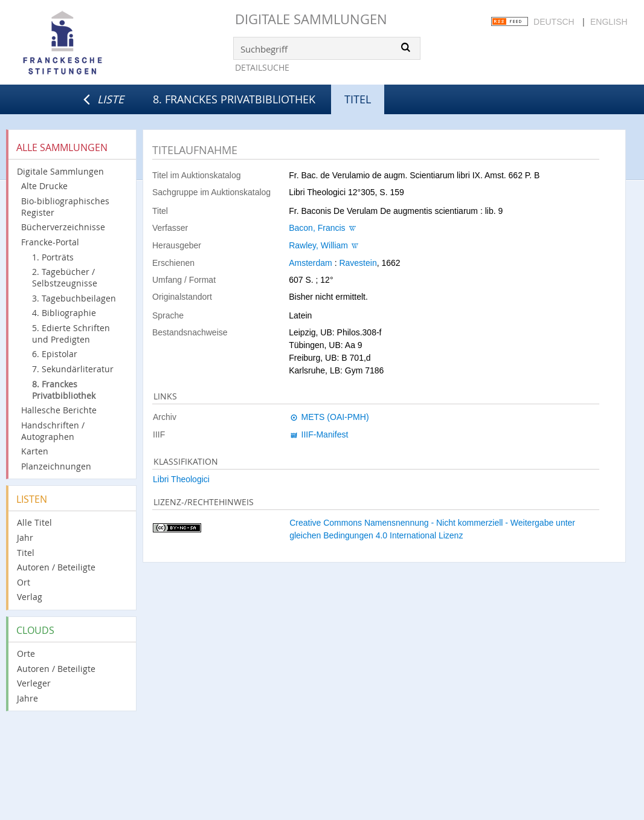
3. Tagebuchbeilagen (74, 298)
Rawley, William (318, 245)
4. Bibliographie (64, 313)
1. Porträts (53, 257)
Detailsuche (262, 67)
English (609, 22)
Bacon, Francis (317, 228)
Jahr (25, 538)
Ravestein (358, 263)
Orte (26, 654)
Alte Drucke (44, 186)
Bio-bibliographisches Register (65, 207)
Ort (24, 582)
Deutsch (554, 22)
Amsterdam (311, 263)
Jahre (27, 698)
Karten (35, 451)
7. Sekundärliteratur (73, 369)
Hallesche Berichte (59, 410)
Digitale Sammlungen (311, 19)
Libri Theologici (181, 479)
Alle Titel (34, 522)
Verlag (30, 597)
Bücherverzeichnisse (63, 227)
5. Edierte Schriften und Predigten (71, 334)
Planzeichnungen (56, 466)
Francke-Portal (50, 242)
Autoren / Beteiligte (56, 567)
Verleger (34, 683)
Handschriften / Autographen (53, 431)
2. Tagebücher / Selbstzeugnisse (65, 277)
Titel (26, 553)
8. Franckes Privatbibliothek (234, 99)
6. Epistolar (55, 354)
